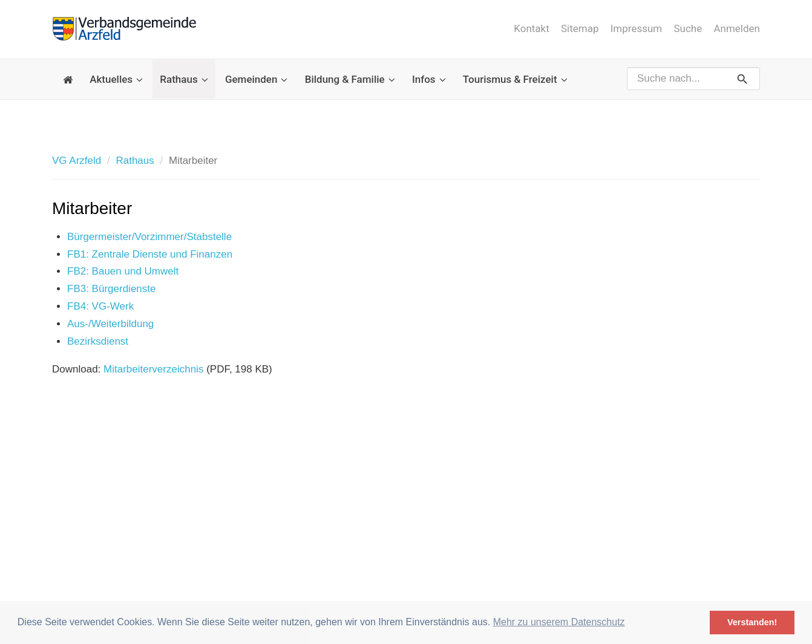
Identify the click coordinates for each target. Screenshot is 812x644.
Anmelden (737, 28)
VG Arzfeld (77, 161)
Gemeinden (257, 79)
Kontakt (532, 28)
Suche (688, 28)
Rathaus (184, 79)
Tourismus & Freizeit (515, 79)
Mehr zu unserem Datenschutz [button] (559, 622)
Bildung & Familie (350, 79)
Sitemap (580, 28)
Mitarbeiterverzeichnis (153, 369)
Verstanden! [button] (752, 622)
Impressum (637, 28)
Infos (429, 79)
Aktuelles (116, 79)
